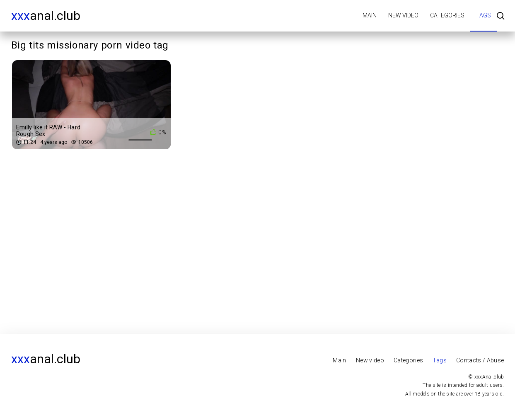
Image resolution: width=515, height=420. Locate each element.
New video (403, 15)
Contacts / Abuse (480, 360)
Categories (447, 15)
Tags (484, 15)
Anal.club (46, 16)
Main (370, 15)
